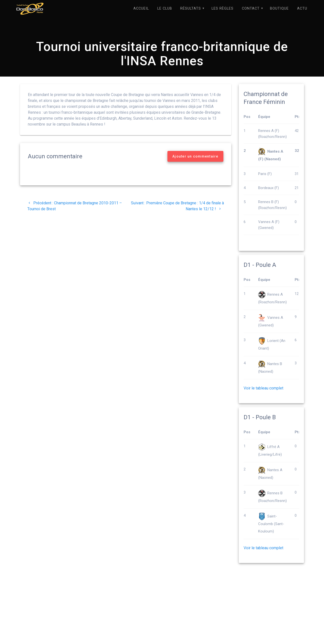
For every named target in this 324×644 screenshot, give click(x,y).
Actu (302, 8)
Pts (297, 117)
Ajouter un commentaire (195, 157)
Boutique (279, 8)
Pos (247, 117)
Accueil (141, 8)
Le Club (165, 8)
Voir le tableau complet (263, 388)
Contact (251, 8)
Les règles (223, 8)
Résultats (191, 8)
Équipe (264, 117)
